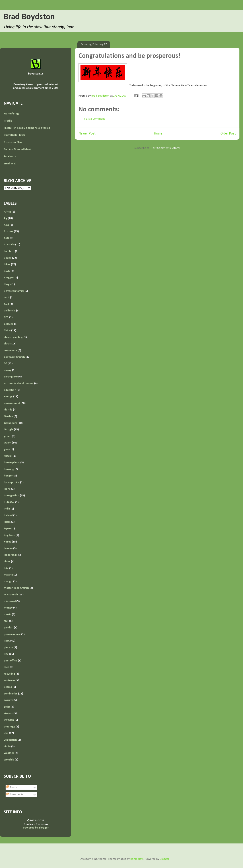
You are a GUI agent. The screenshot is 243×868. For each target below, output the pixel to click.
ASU (6, 238)
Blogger (9, 278)
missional (10, 601)
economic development (19, 383)
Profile (8, 121)
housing (9, 469)
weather (9, 753)
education (10, 390)
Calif (6, 304)
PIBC (7, 641)
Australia (9, 245)
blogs (7, 284)
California (10, 311)
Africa (7, 212)
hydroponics (12, 482)
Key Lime (9, 535)
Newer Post (87, 134)
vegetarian (10, 740)
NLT (6, 621)
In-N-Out (9, 502)
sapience (9, 681)
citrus (7, 344)
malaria (8, 575)
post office (10, 661)
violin (7, 747)
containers (10, 350)
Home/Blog (11, 114)
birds (7, 271)
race (6, 667)
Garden (8, 416)
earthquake (11, 377)
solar (7, 707)
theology (9, 727)
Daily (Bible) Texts (14, 135)
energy (8, 397)
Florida (8, 410)
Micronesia (11, 595)
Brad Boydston (29, 17)
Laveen (8, 548)
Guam (7, 443)
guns (7, 449)
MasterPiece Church (16, 588)
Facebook (10, 156)
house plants (12, 463)
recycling (9, 674)
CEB (6, 317)
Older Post (228, 134)
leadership (10, 555)
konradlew (137, 859)
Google (8, 430)
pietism (8, 647)
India (7, 509)
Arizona (8, 231)
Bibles (8, 258)
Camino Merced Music (18, 149)
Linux (7, 562)
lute (6, 568)
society (8, 700)
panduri (8, 628)
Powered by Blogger (36, 828)
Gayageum (10, 423)
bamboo (9, 251)
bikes (7, 264)
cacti (7, 297)
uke (6, 733)
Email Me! (10, 164)
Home (158, 134)
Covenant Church (14, 357)
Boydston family (14, 291)
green (7, 436)
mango (8, 581)
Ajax (6, 225)
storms (8, 714)
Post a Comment (94, 119)
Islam (7, 522)
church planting (13, 337)
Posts (12, 787)
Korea (7, 542)
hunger (8, 476)
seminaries (11, 694)
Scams (8, 687)
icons (7, 489)
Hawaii (8, 456)
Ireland (8, 515)
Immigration (11, 496)
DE (5, 364)
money (8, 608)
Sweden (9, 720)
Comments (15, 794)
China (7, 330)
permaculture (12, 634)
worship (9, 760)
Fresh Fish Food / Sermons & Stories (27, 128)
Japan (7, 529)
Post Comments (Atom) (166, 148)
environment (12, 403)
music (7, 614)
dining (8, 370)
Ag (5, 218)
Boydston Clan (13, 142)
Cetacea (9, 324)
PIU (6, 654)
